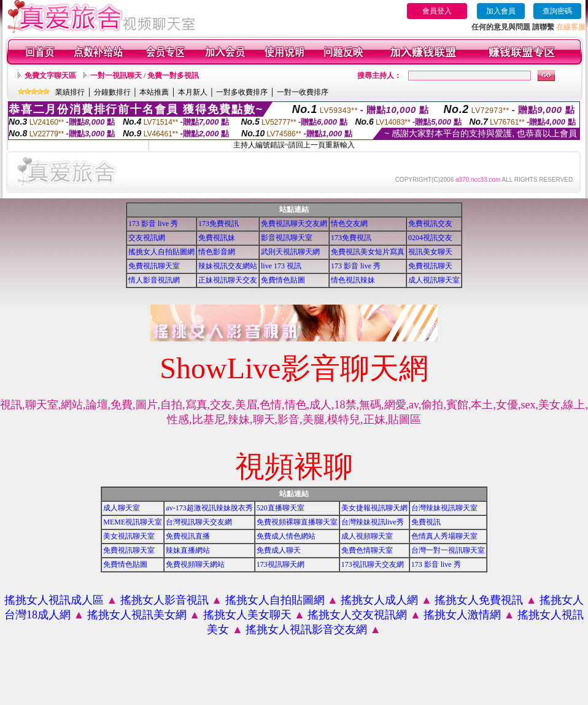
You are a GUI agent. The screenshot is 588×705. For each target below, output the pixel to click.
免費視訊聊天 (430, 266)
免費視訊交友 (430, 224)
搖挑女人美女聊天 (247, 615)
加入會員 (501, 11)
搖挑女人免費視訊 (479, 600)
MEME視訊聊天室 (133, 522)
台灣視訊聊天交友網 (199, 522)
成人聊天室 (122, 508)
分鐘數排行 (112, 92)
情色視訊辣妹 (353, 280)
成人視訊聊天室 (434, 280)
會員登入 (437, 11)
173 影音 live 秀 (153, 224)
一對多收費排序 (242, 92)
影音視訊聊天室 (287, 238)
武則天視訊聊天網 (290, 252)
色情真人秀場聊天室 (444, 536)
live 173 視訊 (281, 266)
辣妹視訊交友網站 (228, 266)
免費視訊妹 (217, 238)
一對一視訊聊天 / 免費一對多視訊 (145, 76)
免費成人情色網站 (286, 536)
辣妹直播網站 (188, 550)
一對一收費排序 (303, 92)
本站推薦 (154, 92)
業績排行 (70, 92)
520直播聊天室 (280, 508)
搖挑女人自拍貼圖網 (161, 252)
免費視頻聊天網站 (195, 564)
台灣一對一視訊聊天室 (448, 550)
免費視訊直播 (188, 536)
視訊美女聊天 (430, 252)
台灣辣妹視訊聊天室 (444, 508)
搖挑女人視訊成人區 (54, 600)
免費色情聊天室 (367, 550)
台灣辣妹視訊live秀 (373, 522)
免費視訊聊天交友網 (294, 224)
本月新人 (193, 92)
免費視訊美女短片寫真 (368, 252)
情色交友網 (349, 224)
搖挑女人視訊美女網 (137, 615)
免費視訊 (426, 522)
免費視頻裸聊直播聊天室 (297, 522)
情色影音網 (217, 252)
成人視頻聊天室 (367, 536)
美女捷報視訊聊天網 (374, 508)
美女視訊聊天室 (129, 536)
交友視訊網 (147, 238)
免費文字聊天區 (50, 76)
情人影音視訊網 (154, 280)
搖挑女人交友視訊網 (357, 615)
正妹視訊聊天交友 (228, 280)
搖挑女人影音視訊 (164, 600)
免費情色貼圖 (283, 280)
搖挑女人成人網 (379, 600)
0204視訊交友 (430, 238)
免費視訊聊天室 (154, 266)
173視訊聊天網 (280, 564)
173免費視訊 (219, 224)
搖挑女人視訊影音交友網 (306, 629)
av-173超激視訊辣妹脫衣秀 (209, 508)
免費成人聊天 (279, 550)
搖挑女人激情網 (462, 615)
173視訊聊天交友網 (373, 564)
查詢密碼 (557, 11)
